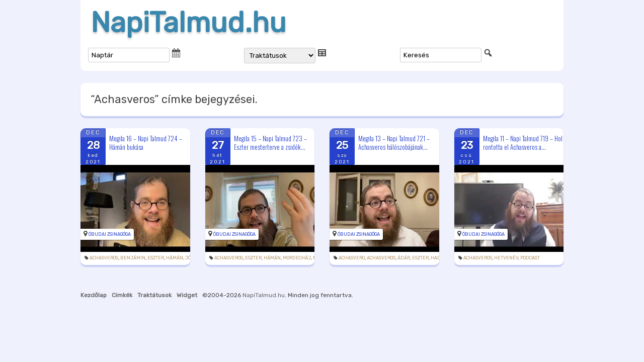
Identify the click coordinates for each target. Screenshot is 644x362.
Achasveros (104, 258)
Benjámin (133, 258)
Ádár (404, 258)
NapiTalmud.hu (188, 23)
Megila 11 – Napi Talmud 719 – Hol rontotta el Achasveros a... (523, 143)
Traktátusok (154, 295)
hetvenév (506, 258)
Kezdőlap (94, 295)
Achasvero (352, 258)
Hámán (175, 258)
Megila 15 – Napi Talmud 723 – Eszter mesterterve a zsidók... (270, 143)
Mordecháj (297, 258)
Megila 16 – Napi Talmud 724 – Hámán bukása (146, 143)
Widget (187, 295)
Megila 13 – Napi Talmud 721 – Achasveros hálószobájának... (394, 143)
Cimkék (122, 295)
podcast (530, 258)
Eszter (156, 258)
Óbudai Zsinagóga (110, 234)
